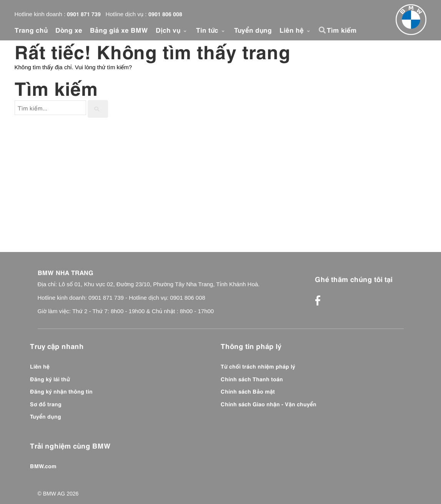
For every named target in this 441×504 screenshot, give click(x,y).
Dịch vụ (172, 30)
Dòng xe (69, 30)
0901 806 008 (165, 13)
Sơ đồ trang (46, 404)
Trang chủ (31, 30)
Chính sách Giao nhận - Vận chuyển (269, 404)
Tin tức (211, 30)
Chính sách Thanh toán (252, 379)
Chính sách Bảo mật (248, 391)
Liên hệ (296, 30)
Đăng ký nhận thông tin (61, 391)
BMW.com (43, 466)
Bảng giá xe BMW (119, 30)
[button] (323, 30)
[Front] (411, 20)
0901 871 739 (84, 13)
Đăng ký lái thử (50, 379)
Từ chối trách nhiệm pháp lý (258, 366)
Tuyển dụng (253, 30)
